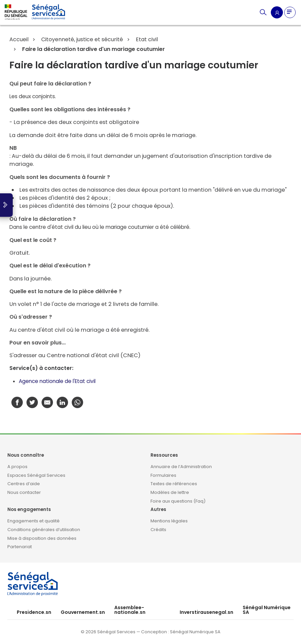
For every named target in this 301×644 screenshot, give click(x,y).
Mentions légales (169, 521)
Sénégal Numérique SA (267, 610)
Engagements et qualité (34, 521)
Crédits (158, 530)
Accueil (19, 39)
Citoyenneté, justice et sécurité (81, 39)
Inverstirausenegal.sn (206, 612)
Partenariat (20, 547)
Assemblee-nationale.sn (130, 610)
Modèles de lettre (170, 492)
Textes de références (174, 484)
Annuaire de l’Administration (181, 467)
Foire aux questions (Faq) (178, 501)
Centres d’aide (24, 484)
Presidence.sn (34, 612)
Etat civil (146, 39)
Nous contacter (24, 492)
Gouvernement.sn (83, 612)
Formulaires (163, 475)
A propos (17, 467)
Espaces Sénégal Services (36, 475)
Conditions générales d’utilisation (44, 530)
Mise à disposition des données (42, 538)
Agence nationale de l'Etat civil (57, 381)
